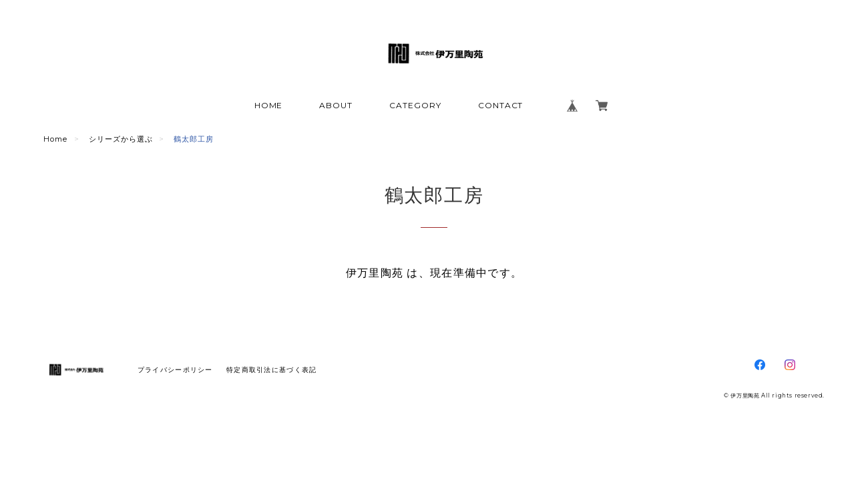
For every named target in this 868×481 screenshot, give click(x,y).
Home (55, 139)
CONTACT (501, 105)
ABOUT (336, 105)
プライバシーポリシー (175, 370)
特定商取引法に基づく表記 (271, 370)
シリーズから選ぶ (121, 139)
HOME (269, 105)
